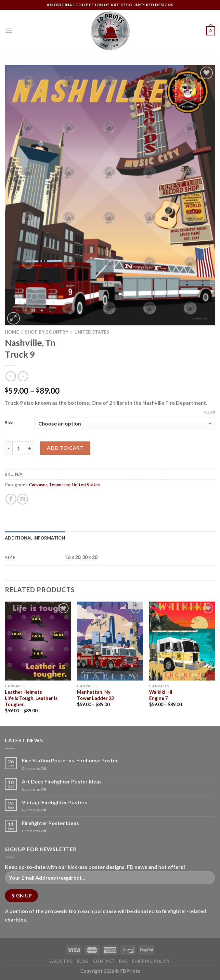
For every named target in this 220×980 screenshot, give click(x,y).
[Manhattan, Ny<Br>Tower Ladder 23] (110, 641)
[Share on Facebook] (11, 499)
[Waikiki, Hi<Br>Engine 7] (182, 641)
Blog (83, 961)
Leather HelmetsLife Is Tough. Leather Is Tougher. (31, 698)
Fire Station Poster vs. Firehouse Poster (70, 760)
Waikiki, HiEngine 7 (161, 695)
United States (92, 332)
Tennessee (60, 485)
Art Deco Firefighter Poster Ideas (62, 781)
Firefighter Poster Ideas (50, 823)
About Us (61, 961)
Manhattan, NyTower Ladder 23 (95, 695)
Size (9, 423)
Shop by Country (47, 332)
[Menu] (9, 31)
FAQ (123, 961)
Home (12, 332)
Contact (104, 961)
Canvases (38, 485)
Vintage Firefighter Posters (55, 802)
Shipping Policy (151, 961)
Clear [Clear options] (209, 412)
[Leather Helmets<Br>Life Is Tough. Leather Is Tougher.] (38, 641)
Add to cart (65, 448)
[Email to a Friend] (23, 499)
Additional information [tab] (35, 538)
